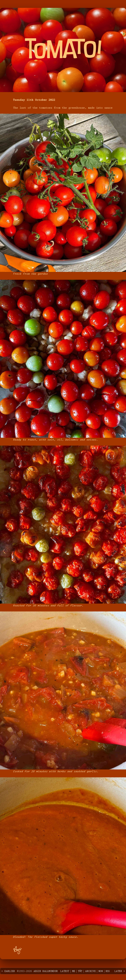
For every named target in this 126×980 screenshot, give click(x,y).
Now (101, 971)
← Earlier (8, 971)
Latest (65, 971)
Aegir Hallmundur (46, 971)
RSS (108, 971)
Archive (90, 971)
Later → (120, 971)
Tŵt (80, 971)
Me (74, 971)
